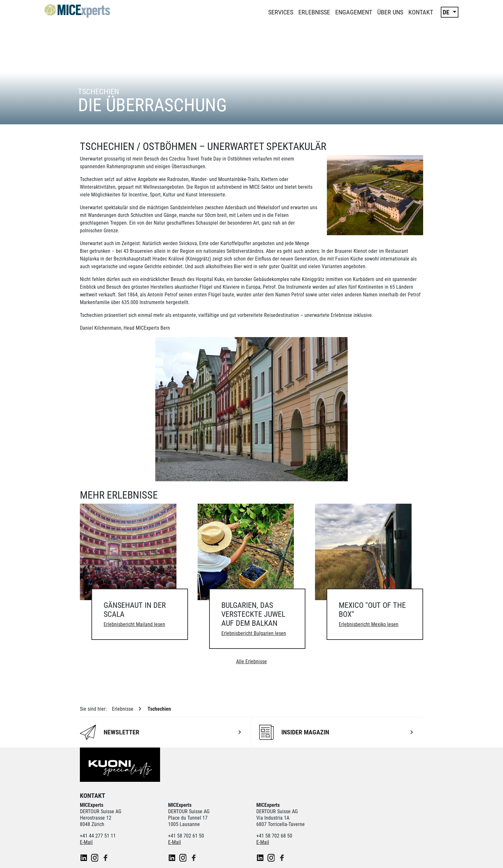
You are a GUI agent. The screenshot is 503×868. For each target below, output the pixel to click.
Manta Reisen (134, 799)
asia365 (88, 792)
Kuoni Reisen (380, 792)
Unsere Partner (103, 783)
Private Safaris (172, 799)
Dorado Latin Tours (183, 792)
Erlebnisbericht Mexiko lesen (369, 529)
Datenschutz (125, 856)
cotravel (146, 792)
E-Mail (86, 747)
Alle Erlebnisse (251, 567)
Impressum (160, 856)
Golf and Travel (227, 792)
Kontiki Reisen (305, 792)
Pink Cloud (208, 799)
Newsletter (91, 856)
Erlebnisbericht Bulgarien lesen (254, 538)
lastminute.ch (97, 799)
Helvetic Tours (267, 792)
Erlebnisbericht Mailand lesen (134, 529)
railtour (235, 799)
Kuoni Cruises (343, 792)
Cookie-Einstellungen (203, 856)
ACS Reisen (117, 792)
